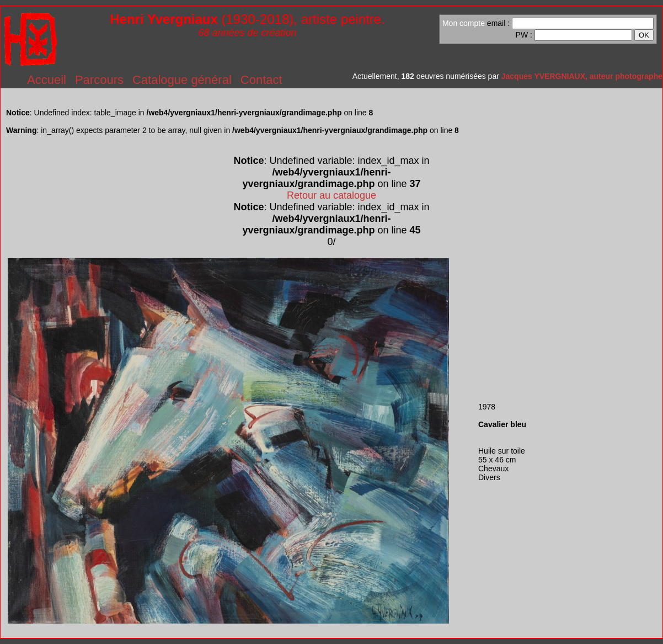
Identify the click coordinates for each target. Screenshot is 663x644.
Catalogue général (182, 80)
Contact (261, 80)
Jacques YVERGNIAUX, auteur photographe (582, 76)
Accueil (47, 80)
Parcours (99, 80)
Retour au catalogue (331, 195)
